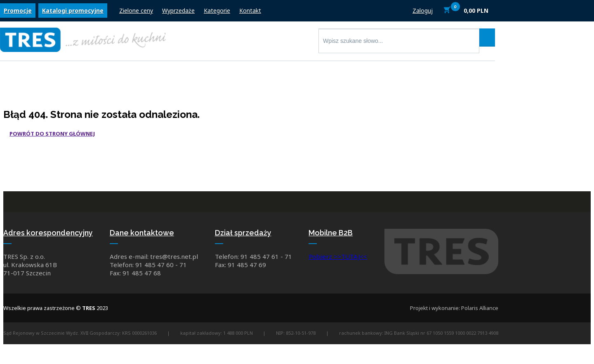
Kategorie (217, 11)
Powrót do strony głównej (52, 134)
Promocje (18, 11)
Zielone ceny (136, 11)
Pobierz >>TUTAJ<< (338, 258)
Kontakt (250, 11)
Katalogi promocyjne (73, 11)
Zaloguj (423, 11)
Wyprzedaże (178, 11)
